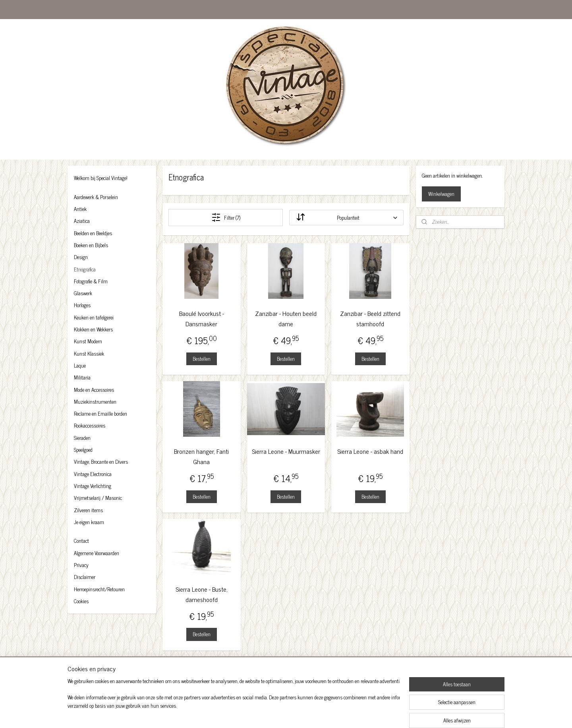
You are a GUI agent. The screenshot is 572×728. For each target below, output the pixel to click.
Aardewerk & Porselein (96, 197)
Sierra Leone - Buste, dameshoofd (202, 594)
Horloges (82, 305)
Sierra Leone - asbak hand (371, 451)
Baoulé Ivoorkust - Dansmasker (202, 318)
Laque (80, 365)
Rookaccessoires (90, 425)
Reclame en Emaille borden (100, 413)
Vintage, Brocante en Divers (101, 462)
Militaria (82, 377)
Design (81, 257)
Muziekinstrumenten (95, 402)
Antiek (80, 209)
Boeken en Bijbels (91, 245)
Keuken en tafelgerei (94, 317)
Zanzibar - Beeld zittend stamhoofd (371, 318)
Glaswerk (83, 293)
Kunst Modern (88, 341)
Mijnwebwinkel (354, 713)
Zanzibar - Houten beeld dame (286, 318)
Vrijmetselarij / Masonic (98, 498)
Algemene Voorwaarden (97, 553)
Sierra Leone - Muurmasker (286, 451)
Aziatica (82, 221)
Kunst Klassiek (89, 353)
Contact (81, 541)
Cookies (81, 601)
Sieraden (82, 438)
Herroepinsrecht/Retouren (99, 589)
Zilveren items (88, 510)
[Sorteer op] (346, 218)
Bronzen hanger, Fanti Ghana (201, 456)
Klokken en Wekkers (93, 329)
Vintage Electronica (93, 474)
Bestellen (202, 359)
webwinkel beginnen (300, 713)
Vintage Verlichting (93, 486)
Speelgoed (83, 450)
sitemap (267, 713)
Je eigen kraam (89, 522)
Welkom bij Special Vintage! (101, 178)
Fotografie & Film (91, 281)
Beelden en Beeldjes (93, 233)
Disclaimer (85, 577)
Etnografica (85, 269)
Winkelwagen (441, 194)
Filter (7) (226, 217)
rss (278, 713)
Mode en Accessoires (94, 390)
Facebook (88, 674)
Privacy (81, 565)
